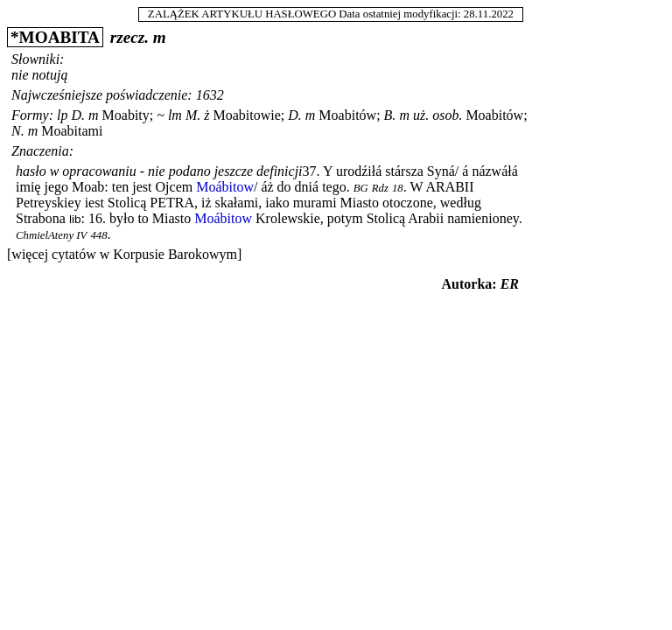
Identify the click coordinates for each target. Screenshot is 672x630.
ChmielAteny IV (51, 235)
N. (18, 131)
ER (510, 284)
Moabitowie (246, 115)
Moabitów (347, 115)
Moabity (126, 115)
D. (78, 115)
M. (193, 115)
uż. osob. (437, 115)
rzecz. (129, 37)
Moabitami (72, 131)
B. (390, 115)
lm (175, 115)
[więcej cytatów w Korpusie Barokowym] (124, 254)
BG (361, 188)
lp (62, 115)
